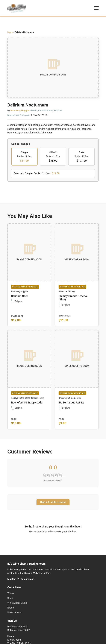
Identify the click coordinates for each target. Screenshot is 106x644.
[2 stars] (49, 475)
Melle (34, 111)
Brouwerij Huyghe (20, 111)
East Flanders (45, 111)
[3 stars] (53, 475)
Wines (11, 593)
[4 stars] (57, 475)
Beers (10, 32)
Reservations (14, 612)
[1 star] (45, 475)
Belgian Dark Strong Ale (18, 115)
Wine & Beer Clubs (17, 603)
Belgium (58, 111)
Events (11, 608)
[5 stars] (61, 475)
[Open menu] (96, 8)
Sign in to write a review (53, 502)
